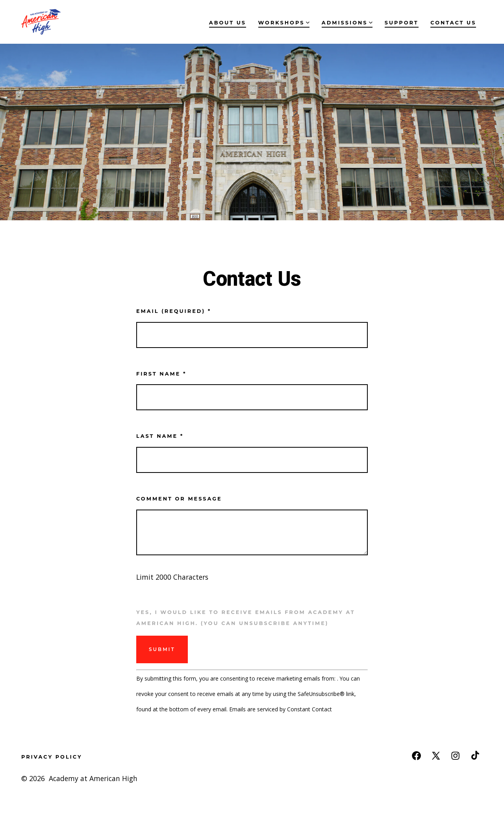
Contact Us (453, 23)
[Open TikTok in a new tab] (474, 756)
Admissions (347, 23)
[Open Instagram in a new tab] (455, 756)
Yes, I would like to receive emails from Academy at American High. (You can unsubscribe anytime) (246, 618)
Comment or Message (179, 499)
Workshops (284, 23)
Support (402, 23)
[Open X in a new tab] (436, 756)
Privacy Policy (52, 757)
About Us (228, 23)
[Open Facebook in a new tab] (416, 756)
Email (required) (174, 311)
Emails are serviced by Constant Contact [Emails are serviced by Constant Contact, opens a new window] (281, 709)
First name (161, 374)
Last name (160, 436)
